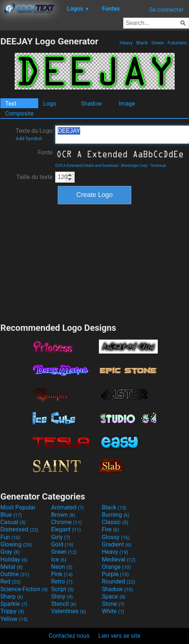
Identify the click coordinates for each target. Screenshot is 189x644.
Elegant (66, 529)
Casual (13, 522)
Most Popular (18, 507)
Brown (63, 515)
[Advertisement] (94, 263)
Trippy (12, 611)
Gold (62, 544)
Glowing (16, 544)
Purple (115, 574)
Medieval (119, 559)
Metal (12, 567)
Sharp (12, 597)
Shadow (91, 104)
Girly (61, 537)
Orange (116, 567)
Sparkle (14, 604)
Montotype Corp (134, 166)
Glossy (116, 537)
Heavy (126, 43)
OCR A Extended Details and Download (87, 166)
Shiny (62, 597)
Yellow (14, 619)
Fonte (45, 152)
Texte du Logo (34, 134)
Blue (11, 515)
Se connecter (166, 10)
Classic (115, 522)
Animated (67, 507)
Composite (19, 114)
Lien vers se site (120, 636)
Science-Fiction (24, 589)
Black (142, 43)
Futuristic (177, 43)
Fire (110, 529)
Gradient (117, 544)
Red (10, 581)
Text (11, 104)
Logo (50, 104)
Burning (116, 515)
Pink (62, 574)
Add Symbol (28, 138)
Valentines (69, 611)
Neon (62, 567)
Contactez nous (69, 636)
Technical (158, 166)
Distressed (19, 529)
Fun (10, 537)
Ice (59, 559)
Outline (15, 574)
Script (63, 589)
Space (114, 597)
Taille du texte (34, 177)
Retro (62, 581)
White (113, 611)
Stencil (64, 604)
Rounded (119, 581)
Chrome (67, 522)
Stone (113, 604)
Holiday (14, 559)
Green (158, 43)
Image (127, 104)
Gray (10, 552)
